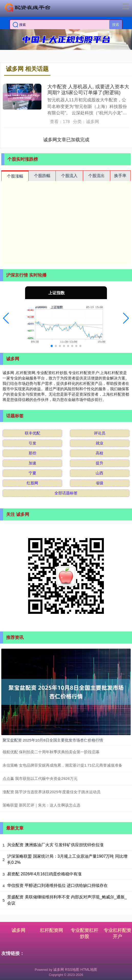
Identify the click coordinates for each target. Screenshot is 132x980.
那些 (32, 453)
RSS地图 (72, 970)
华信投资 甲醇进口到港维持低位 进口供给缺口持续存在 (57, 885)
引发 (32, 443)
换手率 (120, 176)
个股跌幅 (42, 176)
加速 (32, 463)
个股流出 (96, 176)
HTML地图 (89, 970)
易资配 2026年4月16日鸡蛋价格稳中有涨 (44, 874)
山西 (100, 473)
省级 (100, 483)
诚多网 (18, 930)
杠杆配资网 (51, 930)
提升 (100, 463)
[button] (6, 318)
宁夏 (32, 473)
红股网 (32, 483)
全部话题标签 (66, 493)
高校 (100, 453)
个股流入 (69, 176)
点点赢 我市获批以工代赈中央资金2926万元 (40, 778)
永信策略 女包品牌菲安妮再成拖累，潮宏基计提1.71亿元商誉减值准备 (62, 765)
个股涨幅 (15, 176)
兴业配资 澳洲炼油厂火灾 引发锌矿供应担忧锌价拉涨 (55, 845)
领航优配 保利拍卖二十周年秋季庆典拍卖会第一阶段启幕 (51, 752)
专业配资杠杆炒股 (84, 933)
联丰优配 (32, 433)
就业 (100, 443)
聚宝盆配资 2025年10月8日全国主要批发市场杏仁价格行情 (53, 740)
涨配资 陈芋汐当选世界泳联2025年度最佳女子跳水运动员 (52, 792)
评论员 (100, 433)
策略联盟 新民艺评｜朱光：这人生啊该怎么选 (41, 805)
